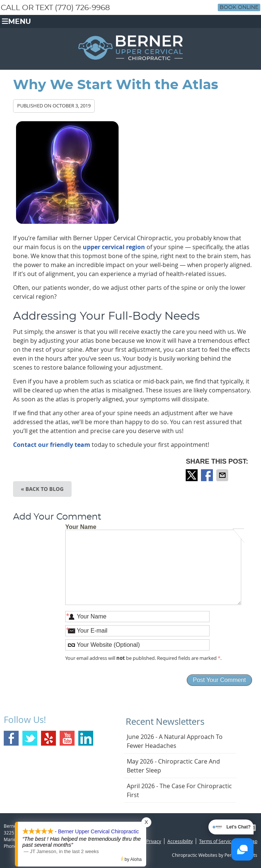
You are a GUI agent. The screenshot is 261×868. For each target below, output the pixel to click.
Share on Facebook (208, 475)
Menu (16, 21)
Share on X (192, 475)
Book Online (239, 7)
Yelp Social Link (48, 738)
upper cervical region (114, 247)
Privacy (154, 841)
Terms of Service (216, 841)
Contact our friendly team (52, 445)
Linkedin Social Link (86, 738)
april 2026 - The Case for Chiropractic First (179, 790)
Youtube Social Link (67, 738)
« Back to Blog (42, 489)
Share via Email (223, 475)
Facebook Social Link (11, 738)
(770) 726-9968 (82, 8)
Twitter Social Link (30, 738)
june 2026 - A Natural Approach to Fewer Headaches (175, 741)
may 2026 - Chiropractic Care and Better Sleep (173, 766)
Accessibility (180, 841)
